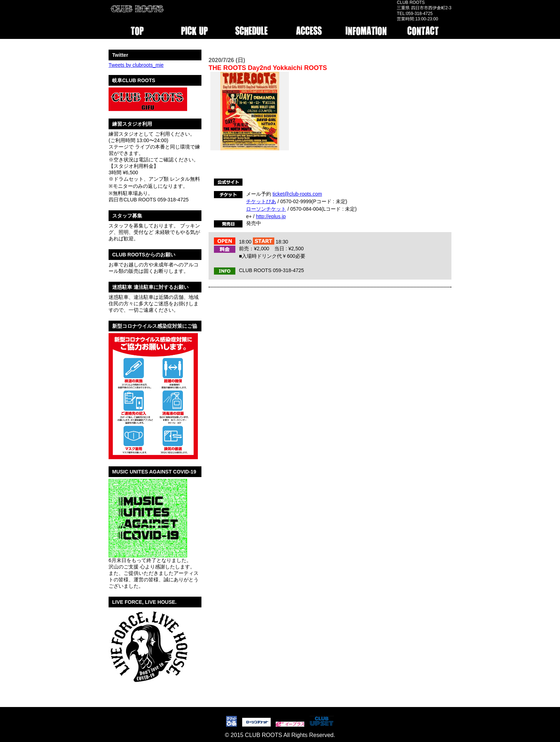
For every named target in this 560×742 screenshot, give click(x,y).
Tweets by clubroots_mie (136, 65)
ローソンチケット (266, 209)
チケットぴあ (261, 201)
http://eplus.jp (271, 216)
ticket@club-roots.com (297, 194)
